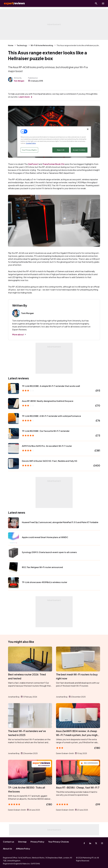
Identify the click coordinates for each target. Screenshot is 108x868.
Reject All (61, 150)
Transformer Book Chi (53, 164)
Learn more (24, 97)
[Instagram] (102, 843)
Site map (22, 842)
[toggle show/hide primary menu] (103, 3)
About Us (7, 849)
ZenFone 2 (33, 164)
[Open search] (96, 3)
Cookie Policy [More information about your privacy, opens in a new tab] (31, 143)
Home (11, 45)
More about (18, 334)
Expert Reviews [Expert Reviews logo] (12, 3)
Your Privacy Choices (59, 842)
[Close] (88, 129)
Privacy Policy (37, 842)
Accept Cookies (79, 150)
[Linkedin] (90, 843)
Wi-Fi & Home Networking (42, 45)
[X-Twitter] (96, 843)
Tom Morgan (19, 81)
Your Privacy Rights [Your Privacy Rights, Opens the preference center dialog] (29, 150)
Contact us (9, 842)
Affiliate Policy (23, 849)
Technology (22, 45)
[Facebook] (84, 843)
